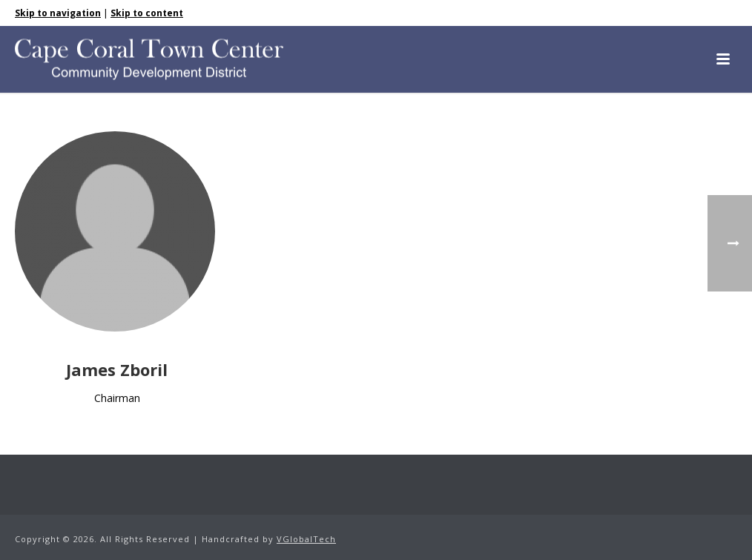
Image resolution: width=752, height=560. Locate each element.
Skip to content (147, 13)
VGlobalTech (306, 539)
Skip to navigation (58, 13)
